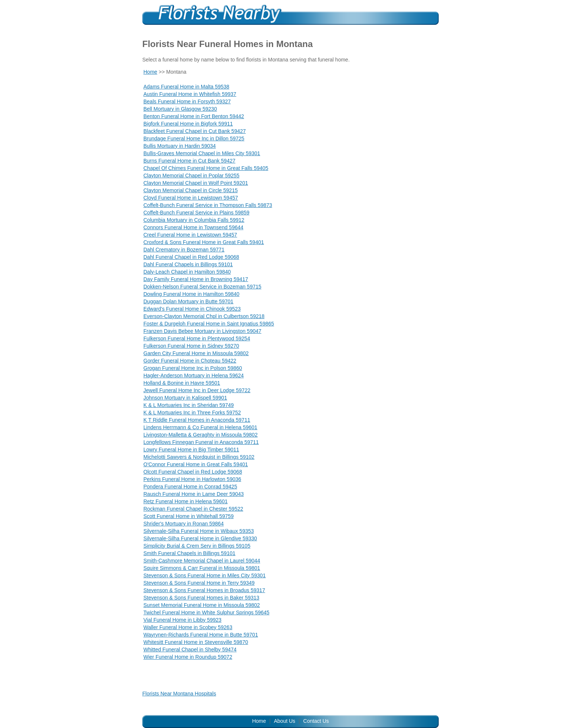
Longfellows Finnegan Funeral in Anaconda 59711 (201, 442)
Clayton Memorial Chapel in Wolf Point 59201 (196, 183)
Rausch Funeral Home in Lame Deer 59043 (194, 494)
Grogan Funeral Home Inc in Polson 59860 (193, 368)
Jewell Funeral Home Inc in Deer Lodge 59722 (197, 390)
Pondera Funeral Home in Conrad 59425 (190, 487)
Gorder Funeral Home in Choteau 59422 (190, 361)
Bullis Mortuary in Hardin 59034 (180, 146)
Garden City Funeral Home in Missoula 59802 (196, 353)
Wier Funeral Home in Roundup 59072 (188, 657)
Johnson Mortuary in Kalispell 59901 (185, 398)
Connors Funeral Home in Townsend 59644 (193, 227)
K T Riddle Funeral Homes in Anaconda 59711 (197, 420)
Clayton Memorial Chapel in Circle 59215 (190, 190)
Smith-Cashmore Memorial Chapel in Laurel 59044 (202, 561)
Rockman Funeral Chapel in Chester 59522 (193, 509)
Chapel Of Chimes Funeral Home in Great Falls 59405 (206, 168)
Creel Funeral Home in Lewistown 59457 (190, 235)
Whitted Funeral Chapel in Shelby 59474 (190, 649)
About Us (285, 721)
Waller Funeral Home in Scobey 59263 (188, 627)
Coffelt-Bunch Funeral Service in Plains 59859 (196, 213)
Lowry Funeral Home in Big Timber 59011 (191, 450)
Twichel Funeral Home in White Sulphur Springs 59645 (206, 612)
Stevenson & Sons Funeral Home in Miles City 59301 (205, 575)
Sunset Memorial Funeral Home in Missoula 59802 (202, 605)
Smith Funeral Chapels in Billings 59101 (189, 553)
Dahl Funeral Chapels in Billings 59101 (188, 264)
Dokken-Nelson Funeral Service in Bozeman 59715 (202, 287)
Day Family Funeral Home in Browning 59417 (196, 279)
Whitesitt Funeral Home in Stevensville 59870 (196, 642)
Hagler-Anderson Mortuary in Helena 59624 (194, 375)
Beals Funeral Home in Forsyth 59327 (187, 101)
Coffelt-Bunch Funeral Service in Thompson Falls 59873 (208, 205)
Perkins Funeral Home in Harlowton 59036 (192, 479)
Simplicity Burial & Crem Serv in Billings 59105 (197, 546)
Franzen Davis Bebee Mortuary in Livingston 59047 (202, 331)
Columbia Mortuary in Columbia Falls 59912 (194, 220)
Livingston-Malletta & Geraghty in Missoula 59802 (200, 435)
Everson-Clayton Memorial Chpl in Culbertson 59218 (204, 316)
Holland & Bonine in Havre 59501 (182, 383)
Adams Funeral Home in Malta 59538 (186, 87)
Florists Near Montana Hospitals (179, 694)
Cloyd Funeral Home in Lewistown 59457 (191, 198)
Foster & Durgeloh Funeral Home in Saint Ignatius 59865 (209, 324)
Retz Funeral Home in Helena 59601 (185, 501)
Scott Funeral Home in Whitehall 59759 (189, 516)
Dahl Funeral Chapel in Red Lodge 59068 (191, 257)
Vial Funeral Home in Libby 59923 (182, 620)
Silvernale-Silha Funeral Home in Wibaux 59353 (199, 531)
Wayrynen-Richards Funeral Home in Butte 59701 (201, 635)
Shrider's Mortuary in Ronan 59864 (184, 524)
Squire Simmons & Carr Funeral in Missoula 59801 (202, 568)
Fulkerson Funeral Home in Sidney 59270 (191, 346)
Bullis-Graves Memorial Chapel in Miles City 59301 (202, 153)
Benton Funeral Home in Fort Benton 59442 (194, 116)
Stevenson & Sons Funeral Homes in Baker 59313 (201, 598)
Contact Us (316, 721)
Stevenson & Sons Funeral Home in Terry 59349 (199, 583)
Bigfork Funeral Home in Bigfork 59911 (188, 124)
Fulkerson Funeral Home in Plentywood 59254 (197, 338)
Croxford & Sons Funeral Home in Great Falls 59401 (204, 242)
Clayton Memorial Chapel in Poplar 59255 (191, 176)
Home (150, 72)
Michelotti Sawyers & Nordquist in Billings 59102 (199, 457)
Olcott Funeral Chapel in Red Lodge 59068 (193, 472)
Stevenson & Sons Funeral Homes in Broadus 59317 (204, 590)
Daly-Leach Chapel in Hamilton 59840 (187, 272)
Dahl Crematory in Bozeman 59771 (184, 250)
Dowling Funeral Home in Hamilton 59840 (191, 294)
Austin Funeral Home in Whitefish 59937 (190, 94)
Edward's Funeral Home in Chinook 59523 (192, 309)
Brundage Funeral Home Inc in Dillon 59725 (194, 138)
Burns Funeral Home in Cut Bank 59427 (189, 161)
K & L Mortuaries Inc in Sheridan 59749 (189, 405)
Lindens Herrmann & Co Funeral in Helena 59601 (200, 427)
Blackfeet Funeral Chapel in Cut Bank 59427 (195, 131)
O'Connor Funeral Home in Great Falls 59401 (196, 464)
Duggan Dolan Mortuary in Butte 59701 (188, 301)
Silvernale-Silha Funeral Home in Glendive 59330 (200, 538)
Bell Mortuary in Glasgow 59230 (180, 109)
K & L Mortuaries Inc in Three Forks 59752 (192, 413)
